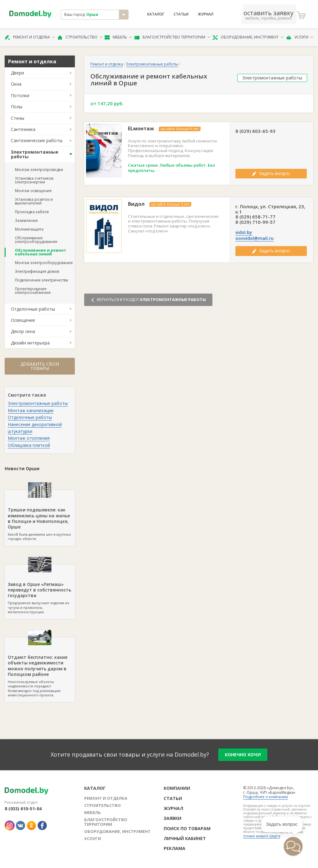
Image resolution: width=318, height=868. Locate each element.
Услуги (300, 37)
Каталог (156, 14)
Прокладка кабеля (32, 212)
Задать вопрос (271, 173)
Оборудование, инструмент (248, 37)
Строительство (80, 37)
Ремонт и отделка (30, 37)
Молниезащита (29, 229)
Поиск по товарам (187, 828)
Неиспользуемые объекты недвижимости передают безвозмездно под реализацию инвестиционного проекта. (40, 667)
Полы (17, 107)
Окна (16, 84)
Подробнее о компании (266, 797)
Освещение (23, 320)
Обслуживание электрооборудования (36, 240)
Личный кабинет (185, 838)
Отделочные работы (33, 309)
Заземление (26, 220)
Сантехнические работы (37, 140)
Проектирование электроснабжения (33, 291)
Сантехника (23, 129)
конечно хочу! (243, 755)
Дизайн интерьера (30, 343)
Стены (18, 118)
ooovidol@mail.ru (254, 238)
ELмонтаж (141, 129)
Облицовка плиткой (29, 445)
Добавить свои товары (40, 366)
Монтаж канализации (31, 410)
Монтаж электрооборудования (44, 263)
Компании (177, 788)
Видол (136, 204)
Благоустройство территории (172, 37)
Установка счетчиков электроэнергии (34, 180)
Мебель (118, 37)
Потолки (20, 95)
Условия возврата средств (262, 836)
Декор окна (23, 331)
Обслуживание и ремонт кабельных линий (41, 252)
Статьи (181, 14)
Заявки (173, 818)
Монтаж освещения (33, 191)
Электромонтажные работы (35, 154)
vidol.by (244, 232)
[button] (293, 846)
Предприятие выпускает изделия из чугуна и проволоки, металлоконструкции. (40, 589)
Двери (17, 73)
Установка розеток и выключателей (34, 201)
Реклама (175, 848)
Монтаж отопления (29, 438)
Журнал (206, 14)
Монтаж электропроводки (39, 170)
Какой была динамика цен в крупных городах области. (40, 515)
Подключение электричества (41, 280)
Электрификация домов (37, 271)
